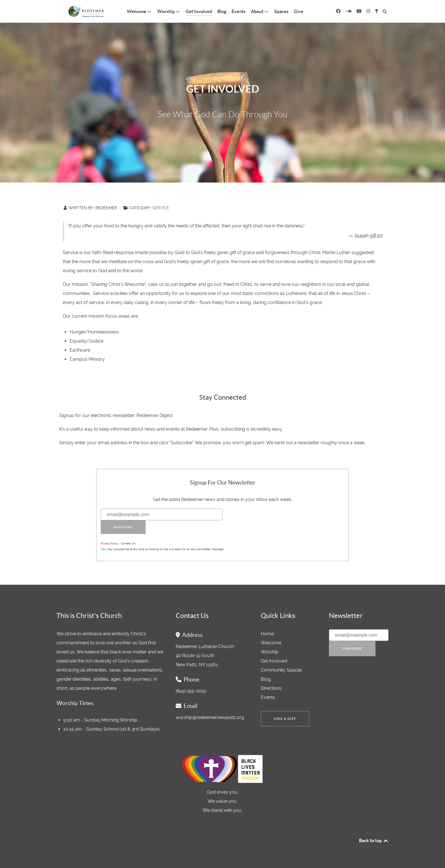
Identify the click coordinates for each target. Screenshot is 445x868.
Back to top (374, 840)
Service (161, 208)
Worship (270, 652)
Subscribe (123, 527)
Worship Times (75, 703)
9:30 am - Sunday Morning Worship (100, 720)
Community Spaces (282, 670)
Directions (271, 688)
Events (268, 697)
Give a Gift (285, 719)
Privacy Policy (110, 543)
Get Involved (274, 661)
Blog (266, 679)
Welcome (271, 643)
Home (267, 634)
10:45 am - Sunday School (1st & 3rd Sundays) (111, 729)
